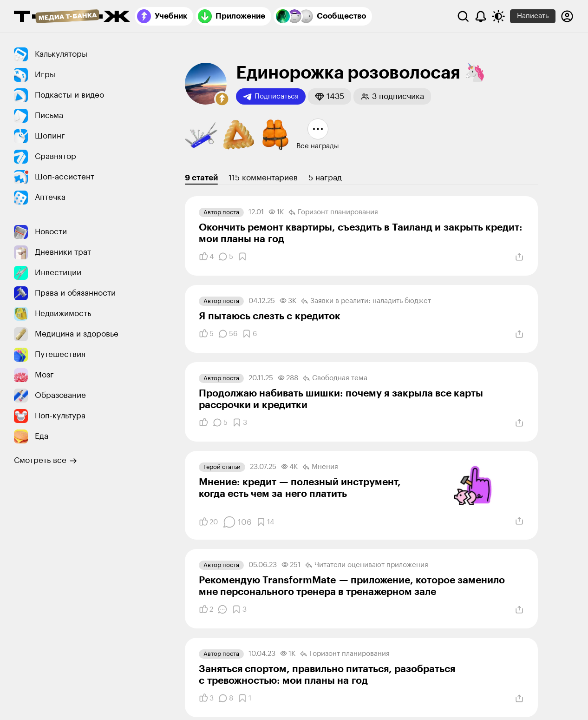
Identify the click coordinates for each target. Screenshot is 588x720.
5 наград (325, 178)
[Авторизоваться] (567, 16)
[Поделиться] (519, 257)
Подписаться (271, 97)
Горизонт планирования (333, 212)
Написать (533, 16)
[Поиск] (463, 16)
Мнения (320, 467)
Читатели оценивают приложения (367, 565)
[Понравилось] (206, 257)
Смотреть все (46, 461)
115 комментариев (263, 178)
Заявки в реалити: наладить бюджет (366, 301)
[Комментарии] (226, 257)
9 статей (201, 178)
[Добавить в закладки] (242, 257)
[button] (222, 99)
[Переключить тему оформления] (498, 16)
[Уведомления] (481, 16)
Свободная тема (335, 378)
